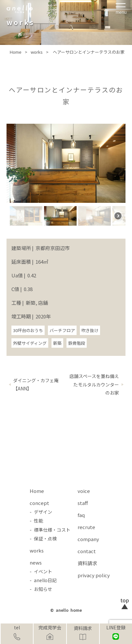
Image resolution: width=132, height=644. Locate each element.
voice (84, 491)
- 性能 (36, 521)
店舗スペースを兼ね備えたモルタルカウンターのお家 (94, 384)
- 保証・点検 (43, 539)
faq (81, 515)
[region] (66, 176)
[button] (26, 216)
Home (37, 491)
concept (39, 503)
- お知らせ (41, 589)
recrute (86, 527)
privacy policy (94, 575)
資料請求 (83, 628)
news (36, 562)
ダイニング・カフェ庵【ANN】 (36, 384)
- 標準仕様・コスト (50, 530)
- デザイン (41, 512)
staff (83, 503)
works (37, 550)
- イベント (41, 571)
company (88, 539)
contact (87, 551)
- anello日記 (43, 580)
